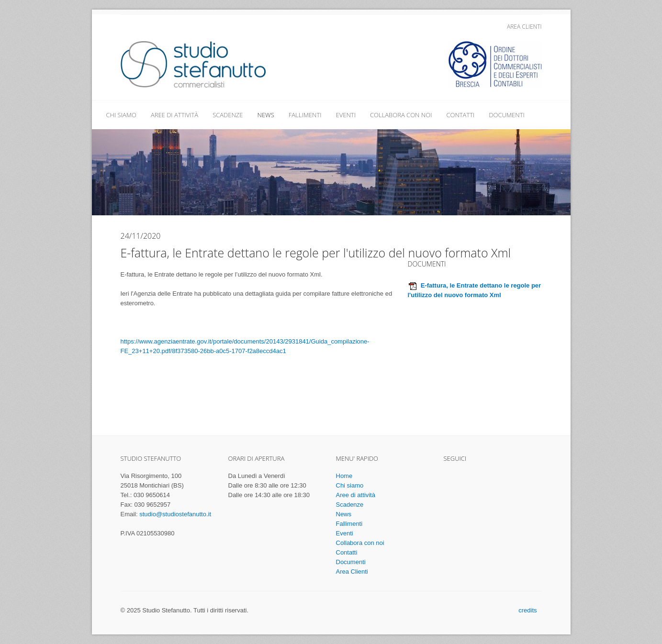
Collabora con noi (401, 115)
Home (344, 476)
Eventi (346, 115)
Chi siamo (121, 115)
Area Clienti (524, 27)
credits (527, 610)
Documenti (506, 115)
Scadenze (228, 115)
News (266, 115)
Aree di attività (174, 115)
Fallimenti (305, 115)
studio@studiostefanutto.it (175, 514)
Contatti (460, 115)
